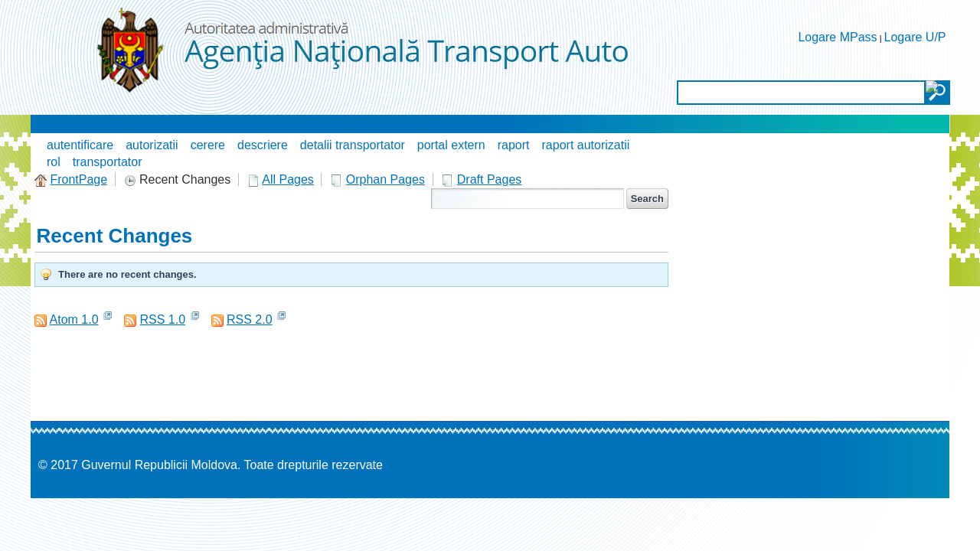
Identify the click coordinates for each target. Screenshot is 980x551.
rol (54, 162)
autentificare (80, 145)
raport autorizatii (586, 145)
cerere (208, 145)
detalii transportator (353, 145)
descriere (263, 145)
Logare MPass (837, 37)
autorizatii (152, 145)
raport (514, 145)
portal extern (451, 145)
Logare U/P (915, 37)
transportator (108, 162)
